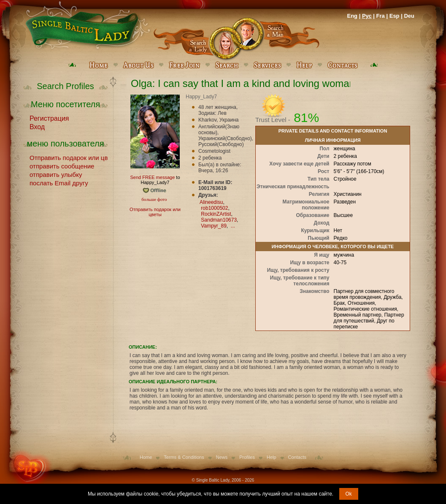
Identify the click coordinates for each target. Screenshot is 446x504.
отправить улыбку (56, 174)
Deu (409, 16)
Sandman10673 (219, 220)
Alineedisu (211, 202)
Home (146, 457)
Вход (37, 126)
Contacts (297, 457)
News (222, 457)
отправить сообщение (62, 165)
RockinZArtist (216, 214)
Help (272, 457)
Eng (352, 16)
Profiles (247, 457)
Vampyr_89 (214, 226)
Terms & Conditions (184, 457)
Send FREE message (152, 177)
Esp (395, 16)
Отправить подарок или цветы (69, 157)
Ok (349, 494)
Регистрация (49, 118)
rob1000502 (214, 208)
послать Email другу (59, 182)
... (233, 226)
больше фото (154, 199)
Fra (381, 16)
